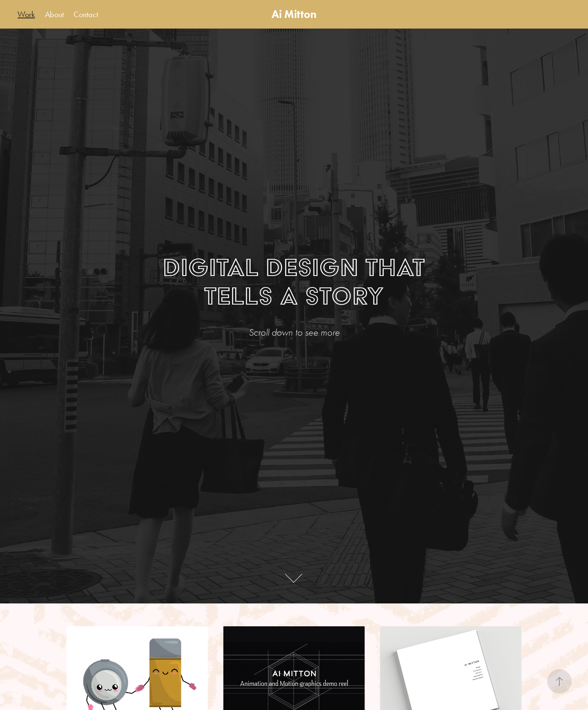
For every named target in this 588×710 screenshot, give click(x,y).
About (54, 14)
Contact (86, 14)
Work (26, 14)
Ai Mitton (294, 14)
